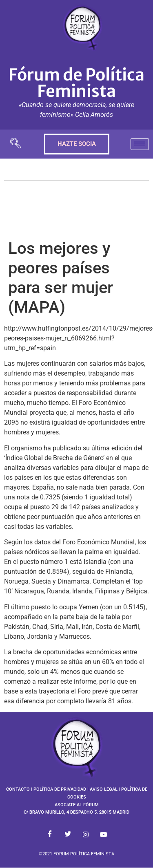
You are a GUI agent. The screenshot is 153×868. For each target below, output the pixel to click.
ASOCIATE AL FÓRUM (77, 805)
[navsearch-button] (16, 144)
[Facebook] (50, 834)
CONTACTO (18, 789)
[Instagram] (86, 834)
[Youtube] (104, 834)
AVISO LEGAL (104, 789)
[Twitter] (68, 834)
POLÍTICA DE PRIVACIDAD (60, 789)
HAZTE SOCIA (77, 144)
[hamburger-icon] (140, 144)
